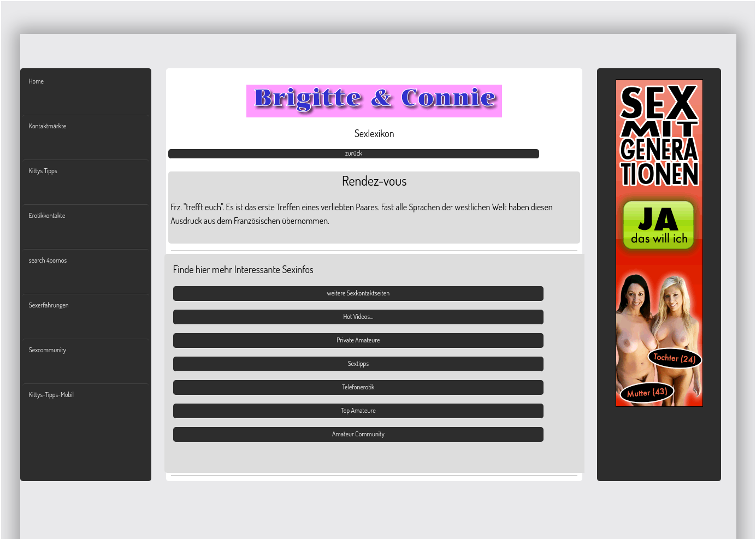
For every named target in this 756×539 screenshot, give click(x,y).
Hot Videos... (358, 316)
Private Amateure (358, 340)
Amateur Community (358, 434)
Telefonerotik (358, 387)
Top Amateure (358, 410)
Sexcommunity (48, 350)
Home (36, 81)
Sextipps (358, 363)
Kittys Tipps (43, 171)
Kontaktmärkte (48, 126)
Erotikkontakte (47, 215)
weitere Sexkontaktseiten (359, 293)
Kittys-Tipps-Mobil (51, 395)
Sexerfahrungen (49, 305)
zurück (354, 153)
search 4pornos (48, 260)
